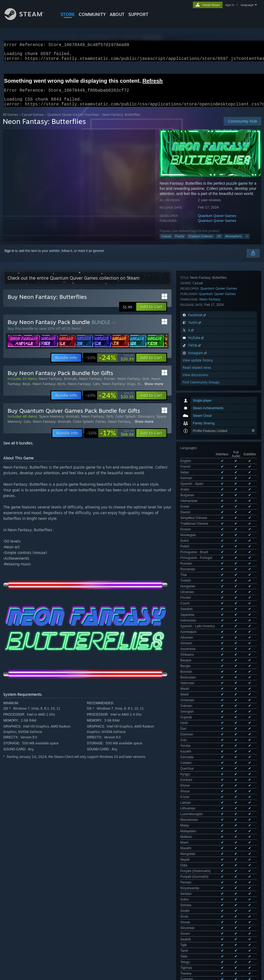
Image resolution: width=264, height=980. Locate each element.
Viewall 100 (249, 396)
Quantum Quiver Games (217, 222)
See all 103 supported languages (204, 371)
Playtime (135, 905)
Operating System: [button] (211, 922)
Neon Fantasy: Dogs (119, 390)
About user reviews (217, 849)
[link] (109, 364)
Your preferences (249, 849)
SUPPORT (138, 14)
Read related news (197, 510)
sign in (230, 5)
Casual (166, 243)
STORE (68, 14)
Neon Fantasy (210, 441)
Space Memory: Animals (59, 423)
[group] (132, 925)
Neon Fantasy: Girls (133, 385)
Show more (154, 390)
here (100, 813)
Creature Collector (201, 243)
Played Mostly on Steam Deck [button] (166, 922)
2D (219, 243)
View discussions (195, 517)
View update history (198, 502)
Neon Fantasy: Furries (97, 385)
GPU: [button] (8, 929)
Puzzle (180, 243)
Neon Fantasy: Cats (84, 390)
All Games (10, 121)
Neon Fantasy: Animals (58, 385)
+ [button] (247, 243)
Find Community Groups (201, 524)
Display (159, 905)
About (117, 14)
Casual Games (33, 121)
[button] (151, 313)
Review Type (16, 905)
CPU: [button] (239, 922)
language (247, 5)
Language (79, 905)
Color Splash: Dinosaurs (135, 423)
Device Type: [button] (32, 929)
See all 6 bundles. (18, 450)
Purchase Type (49, 905)
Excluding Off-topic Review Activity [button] (85, 922)
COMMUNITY (92, 14)
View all (160, 798)
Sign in (9, 257)
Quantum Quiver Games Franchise (73, 121)
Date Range (108, 905)
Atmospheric (233, 243)
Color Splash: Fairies (89, 428)
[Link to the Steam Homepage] (28, 19)
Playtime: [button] (127, 922)
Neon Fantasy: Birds (49, 390)
